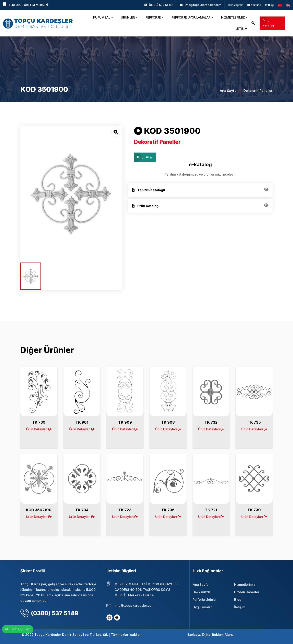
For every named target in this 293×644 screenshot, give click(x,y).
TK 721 (211, 510)
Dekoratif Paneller (258, 91)
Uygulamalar (202, 607)
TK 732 (211, 422)
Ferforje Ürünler (205, 600)
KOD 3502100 (39, 510)
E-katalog (268, 23)
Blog (269, 5)
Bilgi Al (145, 157)
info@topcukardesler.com (203, 5)
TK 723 (125, 510)
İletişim (241, 29)
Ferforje (154, 17)
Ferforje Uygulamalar (192, 17)
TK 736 (168, 510)
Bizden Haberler (247, 592)
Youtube (254, 5)
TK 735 (254, 422)
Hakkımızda (202, 592)
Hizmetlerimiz (234, 17)
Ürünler (129, 17)
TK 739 (39, 422)
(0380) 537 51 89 (161, 5)
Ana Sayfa (228, 91)
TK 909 (125, 422)
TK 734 (82, 510)
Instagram (236, 5)
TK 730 (254, 510)
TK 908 (168, 422)
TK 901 (82, 422)
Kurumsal (103, 17)
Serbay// (195, 635)
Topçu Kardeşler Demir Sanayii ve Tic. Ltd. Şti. (71, 635)
